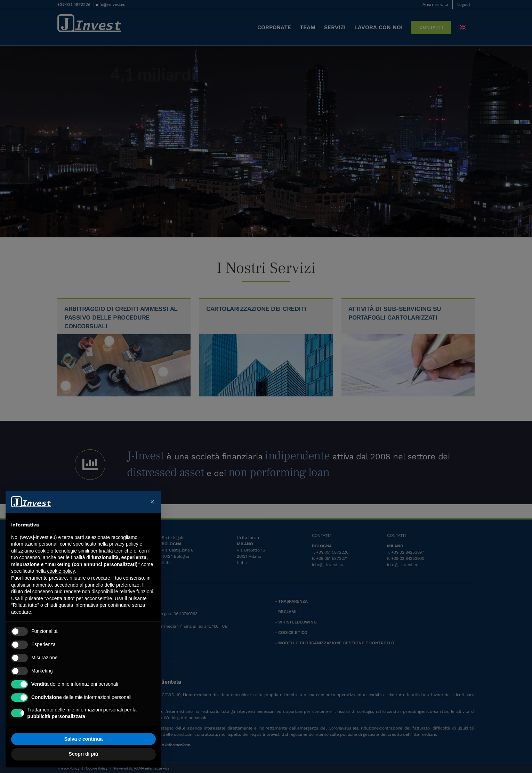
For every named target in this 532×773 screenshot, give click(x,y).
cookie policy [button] (61, 571)
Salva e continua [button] (83, 739)
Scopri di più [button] (84, 754)
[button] (152, 502)
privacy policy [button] (124, 544)
